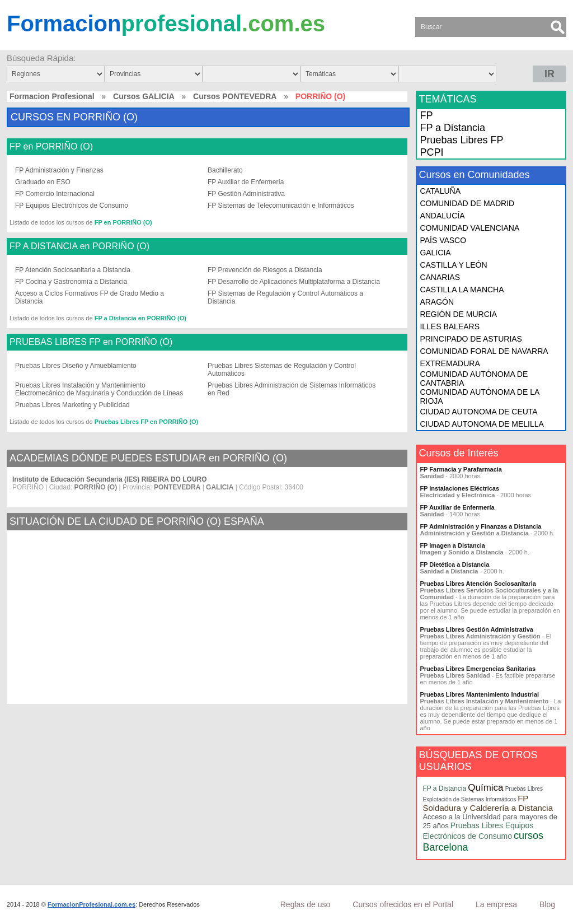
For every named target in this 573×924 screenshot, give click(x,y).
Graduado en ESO (43, 182)
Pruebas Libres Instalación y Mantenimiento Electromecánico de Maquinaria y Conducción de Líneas (99, 389)
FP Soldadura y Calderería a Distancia (488, 803)
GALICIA (435, 253)
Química (485, 788)
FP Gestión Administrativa (246, 194)
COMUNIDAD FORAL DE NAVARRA (484, 351)
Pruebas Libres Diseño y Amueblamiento (76, 366)
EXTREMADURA (450, 363)
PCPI (431, 152)
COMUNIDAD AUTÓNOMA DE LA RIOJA (479, 396)
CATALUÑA (440, 191)
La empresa (496, 904)
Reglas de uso (306, 904)
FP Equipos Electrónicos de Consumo (72, 206)
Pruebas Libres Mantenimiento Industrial (479, 694)
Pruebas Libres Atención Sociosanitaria (478, 584)
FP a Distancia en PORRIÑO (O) (140, 318)
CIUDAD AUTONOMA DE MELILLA (482, 424)
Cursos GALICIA (144, 96)
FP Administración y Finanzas (59, 170)
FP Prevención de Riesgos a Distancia (265, 270)
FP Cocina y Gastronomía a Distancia (71, 282)
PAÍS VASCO (443, 240)
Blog (547, 904)
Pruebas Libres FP (461, 140)
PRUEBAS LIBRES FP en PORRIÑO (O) (91, 342)
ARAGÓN (437, 302)
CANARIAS (440, 277)
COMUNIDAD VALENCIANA (469, 228)
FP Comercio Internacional (55, 194)
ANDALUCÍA (442, 216)
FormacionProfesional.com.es (91, 904)
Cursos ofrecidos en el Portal (403, 904)
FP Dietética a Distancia (454, 564)
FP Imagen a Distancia (452, 545)
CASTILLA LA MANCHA (462, 290)
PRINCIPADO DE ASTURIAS (471, 339)
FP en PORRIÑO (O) (51, 147)
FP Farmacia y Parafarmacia (461, 469)
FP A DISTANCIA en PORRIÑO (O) (79, 246)
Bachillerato (225, 170)
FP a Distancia (452, 128)
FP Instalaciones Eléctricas (459, 488)
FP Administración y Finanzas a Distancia (480, 526)
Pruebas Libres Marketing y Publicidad (72, 405)
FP (426, 115)
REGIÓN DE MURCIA (458, 314)
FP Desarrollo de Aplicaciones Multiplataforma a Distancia (294, 282)
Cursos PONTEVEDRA (235, 96)
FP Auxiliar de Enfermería (246, 182)
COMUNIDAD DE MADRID (467, 203)
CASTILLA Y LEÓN (453, 265)
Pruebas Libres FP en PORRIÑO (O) (147, 422)
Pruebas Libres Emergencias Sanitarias (478, 669)
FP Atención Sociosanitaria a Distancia (73, 270)
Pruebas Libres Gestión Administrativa (476, 629)
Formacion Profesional (52, 96)
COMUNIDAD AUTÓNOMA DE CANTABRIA (474, 379)
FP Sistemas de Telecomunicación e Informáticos (281, 206)
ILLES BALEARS (450, 326)
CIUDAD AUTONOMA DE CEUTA (478, 412)
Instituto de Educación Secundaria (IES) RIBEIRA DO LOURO (110, 479)
